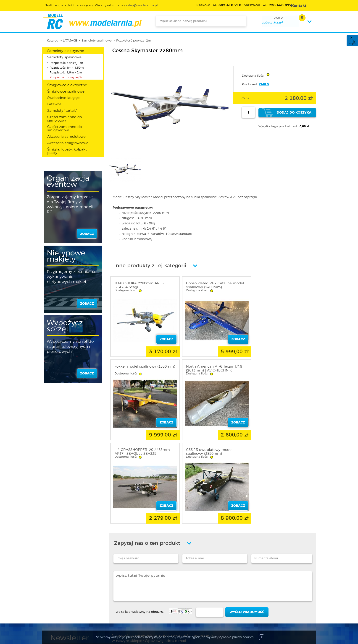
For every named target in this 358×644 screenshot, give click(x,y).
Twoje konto (110, 600)
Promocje (158, 589)
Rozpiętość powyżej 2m (134, 41)
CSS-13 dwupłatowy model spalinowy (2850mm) (275, 369)
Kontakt (56, 611)
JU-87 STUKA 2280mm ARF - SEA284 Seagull (139, 285)
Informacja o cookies (67, 606)
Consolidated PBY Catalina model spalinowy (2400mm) (212, 285)
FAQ (54, 617)
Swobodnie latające (64, 98)
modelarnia (92, 21)
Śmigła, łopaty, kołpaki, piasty (67, 151)
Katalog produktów (166, 600)
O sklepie (57, 589)
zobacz (87, 234)
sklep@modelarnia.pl (142, 6)
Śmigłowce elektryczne (67, 85)
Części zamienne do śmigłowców (64, 129)
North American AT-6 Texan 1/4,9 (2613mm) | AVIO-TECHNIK (143, 369)
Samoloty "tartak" (62, 111)
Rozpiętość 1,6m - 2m (66, 73)
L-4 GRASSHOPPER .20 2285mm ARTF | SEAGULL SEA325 (211, 369)
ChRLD (264, 84)
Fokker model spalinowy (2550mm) (273, 285)
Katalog (53, 41)
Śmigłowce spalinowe (66, 92)
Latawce (54, 104)
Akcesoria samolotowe (66, 137)
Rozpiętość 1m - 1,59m (67, 68)
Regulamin (59, 595)
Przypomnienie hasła (117, 611)
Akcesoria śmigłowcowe (68, 143)
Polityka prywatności (66, 600)
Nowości (157, 595)
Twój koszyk (110, 606)
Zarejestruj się (111, 595)
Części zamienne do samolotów (64, 119)
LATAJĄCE (70, 41)
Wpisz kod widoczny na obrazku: (140, 529)
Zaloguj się (109, 589)
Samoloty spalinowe (97, 41)
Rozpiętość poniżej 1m (66, 63)
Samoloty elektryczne (66, 51)
